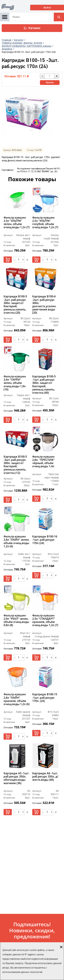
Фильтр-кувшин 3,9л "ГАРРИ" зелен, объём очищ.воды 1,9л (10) (15, 383)
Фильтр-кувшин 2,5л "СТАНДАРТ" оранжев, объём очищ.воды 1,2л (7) (45, 621)
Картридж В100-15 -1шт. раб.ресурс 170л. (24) (45, 698)
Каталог (32, 28)
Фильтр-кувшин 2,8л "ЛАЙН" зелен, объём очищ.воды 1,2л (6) (16, 542)
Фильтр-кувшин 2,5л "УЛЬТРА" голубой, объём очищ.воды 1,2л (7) (45, 223)
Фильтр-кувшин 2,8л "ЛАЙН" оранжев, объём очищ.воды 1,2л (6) (17, 699)
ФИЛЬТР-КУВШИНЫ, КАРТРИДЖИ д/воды (27, 46)
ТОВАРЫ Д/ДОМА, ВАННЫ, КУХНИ (22, 43)
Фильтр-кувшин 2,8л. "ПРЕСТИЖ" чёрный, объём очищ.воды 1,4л (43, 462)
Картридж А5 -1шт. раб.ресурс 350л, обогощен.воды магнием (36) (16, 778)
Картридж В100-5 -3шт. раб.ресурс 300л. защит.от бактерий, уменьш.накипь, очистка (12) (15, 465)
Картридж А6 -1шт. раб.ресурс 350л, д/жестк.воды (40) (45, 777)
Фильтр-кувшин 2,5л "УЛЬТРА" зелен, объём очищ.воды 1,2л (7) (17, 223)
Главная (7, 40)
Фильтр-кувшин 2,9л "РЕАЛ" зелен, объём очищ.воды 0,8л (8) (16, 621)
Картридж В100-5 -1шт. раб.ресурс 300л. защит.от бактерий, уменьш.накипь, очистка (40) (44, 385)
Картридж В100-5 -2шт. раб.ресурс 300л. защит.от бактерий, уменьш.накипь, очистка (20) (15, 305)
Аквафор (7, 49)
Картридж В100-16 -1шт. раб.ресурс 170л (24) (45, 540)
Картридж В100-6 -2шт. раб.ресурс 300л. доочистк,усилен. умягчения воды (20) (44, 305)
